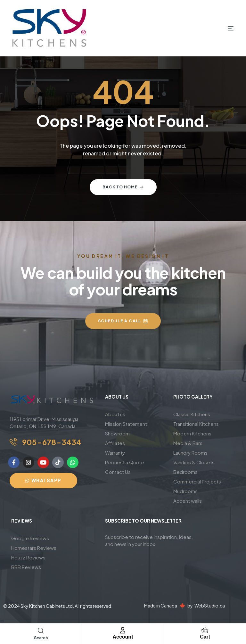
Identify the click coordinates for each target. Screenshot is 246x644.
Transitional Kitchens (196, 424)
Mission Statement (126, 424)
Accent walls (188, 501)
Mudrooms (185, 491)
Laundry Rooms (190, 453)
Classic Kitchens (192, 414)
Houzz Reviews (28, 557)
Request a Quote (125, 462)
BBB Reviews (26, 567)
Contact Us (118, 472)
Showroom (117, 433)
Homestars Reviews (34, 548)
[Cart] (205, 630)
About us (115, 414)
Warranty (115, 453)
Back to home (123, 187)
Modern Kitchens (192, 433)
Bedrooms (185, 472)
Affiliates (115, 443)
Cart (205, 637)
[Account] (123, 630)
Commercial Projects (197, 481)
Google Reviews (30, 538)
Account (123, 637)
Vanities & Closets (194, 462)
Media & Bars (188, 443)
